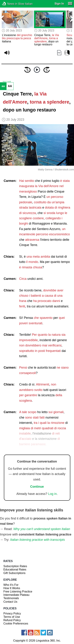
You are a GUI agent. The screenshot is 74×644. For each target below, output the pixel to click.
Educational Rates (15, 570)
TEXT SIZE (7, 82)
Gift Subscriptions (14, 573)
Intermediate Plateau (16, 595)
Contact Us (10, 602)
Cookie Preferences (16, 624)
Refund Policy (12, 620)
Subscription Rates (15, 566)
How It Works (12, 588)
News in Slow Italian (9, 4)
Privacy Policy (12, 613)
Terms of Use (12, 617)
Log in (52, 494)
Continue (37, 487)
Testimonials (11, 598)
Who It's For (11, 585)
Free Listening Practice (18, 592)
